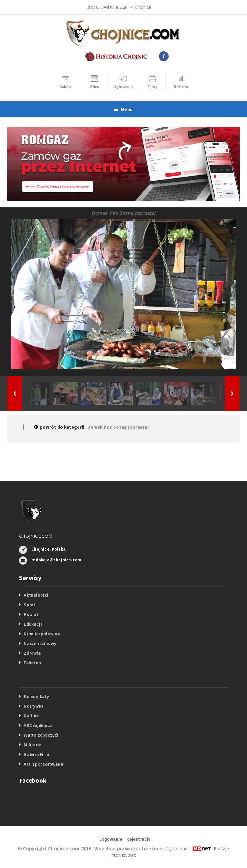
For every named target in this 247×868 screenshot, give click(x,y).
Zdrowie (32, 653)
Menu (123, 109)
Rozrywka (34, 706)
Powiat (31, 614)
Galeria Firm (37, 754)
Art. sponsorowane (43, 764)
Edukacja (33, 624)
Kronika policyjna (42, 634)
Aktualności (36, 595)
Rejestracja (138, 839)
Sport (30, 605)
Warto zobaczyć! (41, 735)
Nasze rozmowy (40, 643)
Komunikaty (36, 696)
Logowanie (111, 839)
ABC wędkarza (38, 725)
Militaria (33, 745)
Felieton (32, 663)
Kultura (32, 716)
